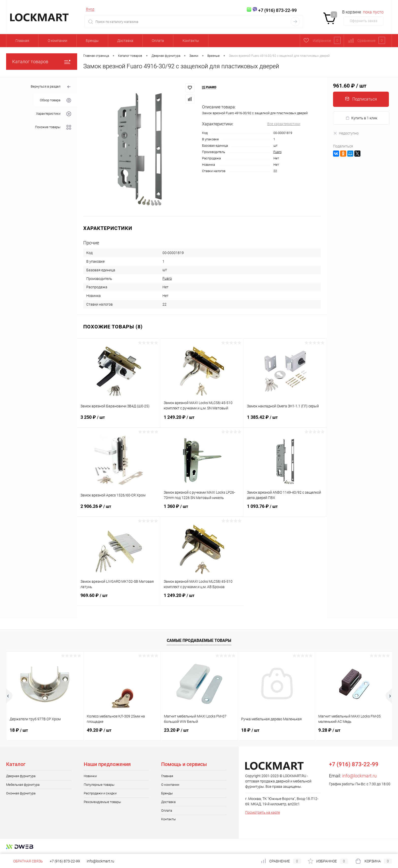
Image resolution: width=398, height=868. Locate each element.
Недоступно (346, 133)
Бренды (92, 41)
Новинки (90, 776)
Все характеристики (284, 124)
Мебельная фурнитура (23, 785)
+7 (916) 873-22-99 (65, 861)
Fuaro (277, 152)
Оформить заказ (363, 21)
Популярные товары (99, 785)
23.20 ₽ (176, 730)
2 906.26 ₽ (119, 509)
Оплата (158, 41)
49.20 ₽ (99, 730)
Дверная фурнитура (21, 776)
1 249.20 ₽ (202, 420)
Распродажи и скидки (100, 793)
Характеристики (54, 114)
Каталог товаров (42, 62)
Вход (90, 9)
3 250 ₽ (119, 420)
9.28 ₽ (329, 730)
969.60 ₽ (119, 598)
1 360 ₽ (202, 509)
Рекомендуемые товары (102, 802)
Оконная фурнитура (21, 793)
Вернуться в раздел (51, 87)
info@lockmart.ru (359, 776)
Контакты (191, 41)
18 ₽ (19, 730)
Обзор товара (55, 100)
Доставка (125, 41)
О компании (57, 41)
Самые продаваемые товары (199, 640)
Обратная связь (24, 861)
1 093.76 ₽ (285, 509)
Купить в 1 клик (361, 118)
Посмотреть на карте (263, 812)
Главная (22, 41)
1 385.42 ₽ (285, 420)
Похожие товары (53, 127)
